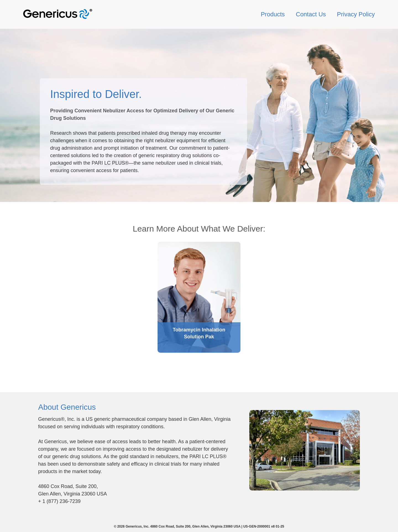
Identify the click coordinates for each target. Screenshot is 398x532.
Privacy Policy (356, 14)
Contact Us (311, 14)
